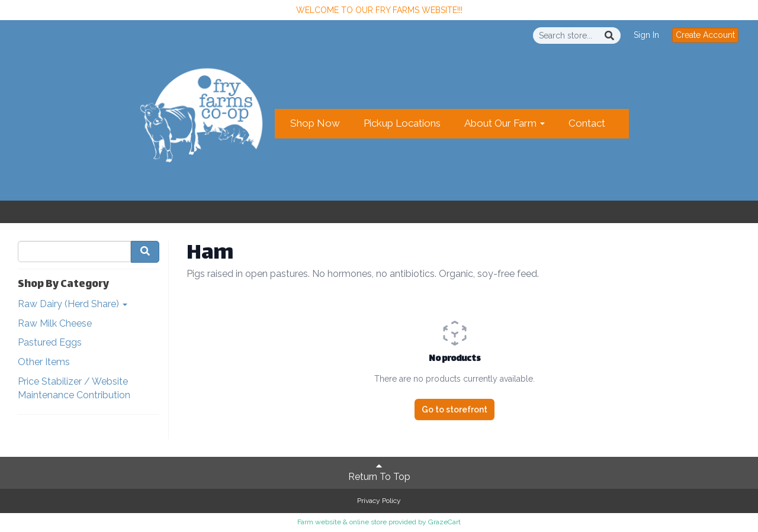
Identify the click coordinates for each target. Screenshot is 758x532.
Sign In (646, 35)
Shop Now (315, 123)
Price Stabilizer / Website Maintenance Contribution (74, 388)
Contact (587, 123)
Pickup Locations (402, 123)
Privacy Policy (379, 501)
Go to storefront (455, 410)
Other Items (44, 362)
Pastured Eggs (50, 342)
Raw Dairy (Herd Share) (73, 304)
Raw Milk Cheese (55, 323)
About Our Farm (505, 123)
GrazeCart (444, 522)
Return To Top (379, 472)
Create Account (705, 35)
